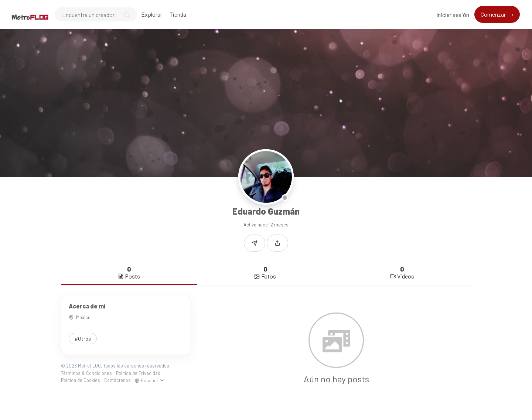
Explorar (152, 14)
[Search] (96, 14)
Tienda (178, 14)
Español (147, 380)
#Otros (83, 339)
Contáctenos (117, 380)
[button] (277, 243)
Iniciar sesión (453, 15)
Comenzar (494, 14)
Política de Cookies (81, 380)
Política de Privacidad (138, 373)
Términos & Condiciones (86, 373)
